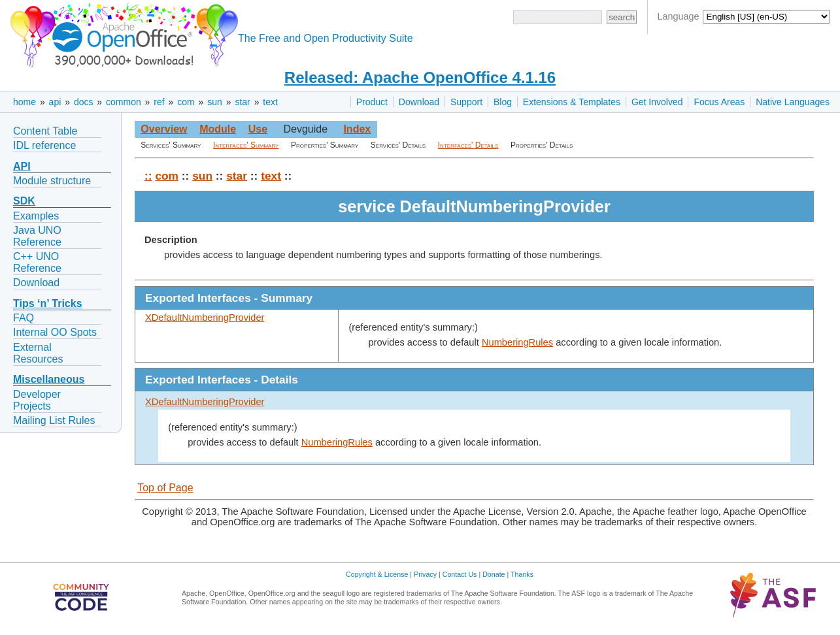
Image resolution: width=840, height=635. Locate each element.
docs (84, 102)
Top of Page (165, 488)
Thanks (522, 574)
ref (159, 102)
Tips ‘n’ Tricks (48, 303)
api (55, 102)
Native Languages (793, 102)
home (25, 102)
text (270, 102)
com (186, 102)
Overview (164, 129)
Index (357, 129)
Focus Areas (719, 102)
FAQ (24, 318)
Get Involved (657, 102)
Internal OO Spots (55, 332)
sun (215, 102)
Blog (503, 102)
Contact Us (460, 574)
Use (258, 129)
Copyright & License (377, 574)
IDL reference (44, 145)
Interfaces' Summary (246, 145)
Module (218, 129)
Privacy (425, 574)
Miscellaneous (49, 379)
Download (419, 102)
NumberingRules (517, 342)
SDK (24, 201)
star (242, 102)
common (124, 102)
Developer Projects (37, 400)
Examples (36, 216)
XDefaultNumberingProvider (205, 317)
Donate (494, 574)
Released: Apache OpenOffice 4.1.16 (420, 77)
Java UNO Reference (37, 236)
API (22, 166)
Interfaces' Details (468, 145)
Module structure (52, 181)
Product (372, 102)
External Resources (38, 353)
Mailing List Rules (54, 420)
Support (466, 102)
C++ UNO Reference (37, 262)
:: (148, 176)
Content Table (45, 131)
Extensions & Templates (572, 102)
